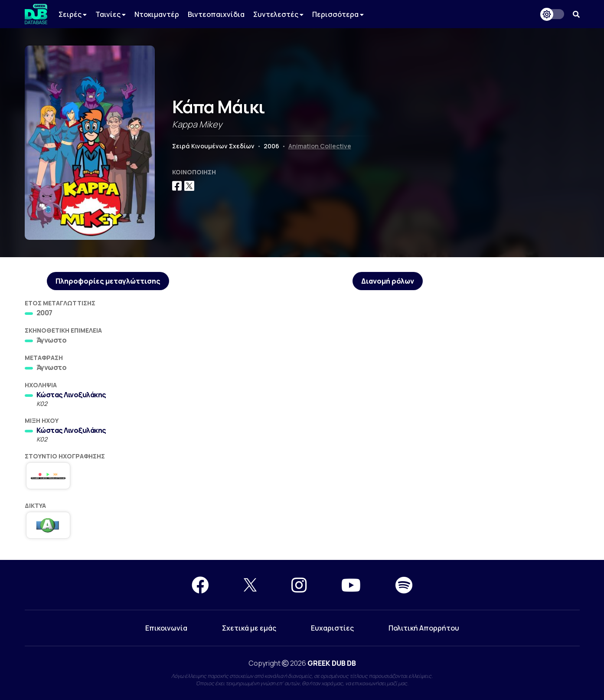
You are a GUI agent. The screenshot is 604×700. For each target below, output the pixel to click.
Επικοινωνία (166, 628)
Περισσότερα (338, 14)
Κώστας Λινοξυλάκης (71, 395)
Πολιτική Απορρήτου (424, 628)
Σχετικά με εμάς (249, 628)
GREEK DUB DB (332, 663)
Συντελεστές (278, 14)
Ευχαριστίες (332, 628)
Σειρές (73, 14)
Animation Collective (320, 146)
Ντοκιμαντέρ (157, 14)
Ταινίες (111, 14)
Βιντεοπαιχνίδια (216, 14)
